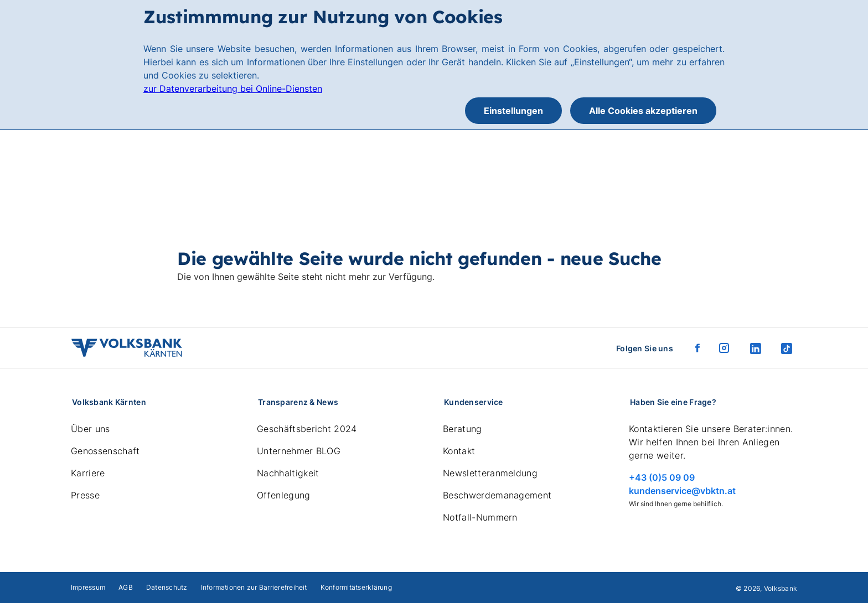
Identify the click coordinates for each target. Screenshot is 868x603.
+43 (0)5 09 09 (662, 477)
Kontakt (459, 451)
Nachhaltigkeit (288, 473)
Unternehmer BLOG (299, 451)
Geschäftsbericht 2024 (307, 429)
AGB (126, 587)
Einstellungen (513, 111)
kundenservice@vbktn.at (682, 491)
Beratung (463, 429)
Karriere (88, 473)
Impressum (88, 587)
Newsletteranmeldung (490, 473)
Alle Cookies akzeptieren (643, 111)
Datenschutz (167, 587)
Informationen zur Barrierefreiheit (254, 587)
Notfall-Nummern (480, 517)
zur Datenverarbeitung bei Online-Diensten (233, 89)
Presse (85, 495)
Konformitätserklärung (356, 587)
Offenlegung (284, 495)
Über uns (91, 429)
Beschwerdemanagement (497, 495)
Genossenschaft (105, 451)
